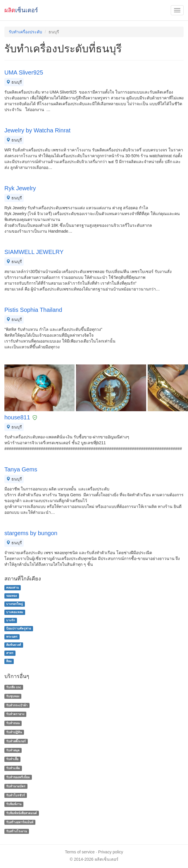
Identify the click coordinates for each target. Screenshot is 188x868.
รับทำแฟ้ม (13, 768)
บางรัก (11, 620)
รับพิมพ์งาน (14, 804)
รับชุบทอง (13, 696)
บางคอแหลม (15, 612)
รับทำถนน (13, 723)
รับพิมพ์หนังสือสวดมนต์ (21, 813)
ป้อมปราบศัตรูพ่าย (19, 628)
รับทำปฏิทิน (14, 732)
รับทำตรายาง (15, 714)
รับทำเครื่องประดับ (25, 32)
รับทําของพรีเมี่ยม (18, 777)
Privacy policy (111, 852)
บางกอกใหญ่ (14, 604)
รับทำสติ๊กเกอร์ (16, 741)
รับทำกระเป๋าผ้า (17, 705)
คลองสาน (12, 587)
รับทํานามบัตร (16, 786)
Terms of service (80, 852)
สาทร (10, 653)
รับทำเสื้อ (12, 759)
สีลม (9, 661)
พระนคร (12, 637)
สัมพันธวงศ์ (14, 645)
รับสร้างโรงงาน (17, 831)
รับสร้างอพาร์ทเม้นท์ (20, 822)
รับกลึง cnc (14, 687)
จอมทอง (12, 596)
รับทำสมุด (13, 750)
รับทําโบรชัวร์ (15, 795)
